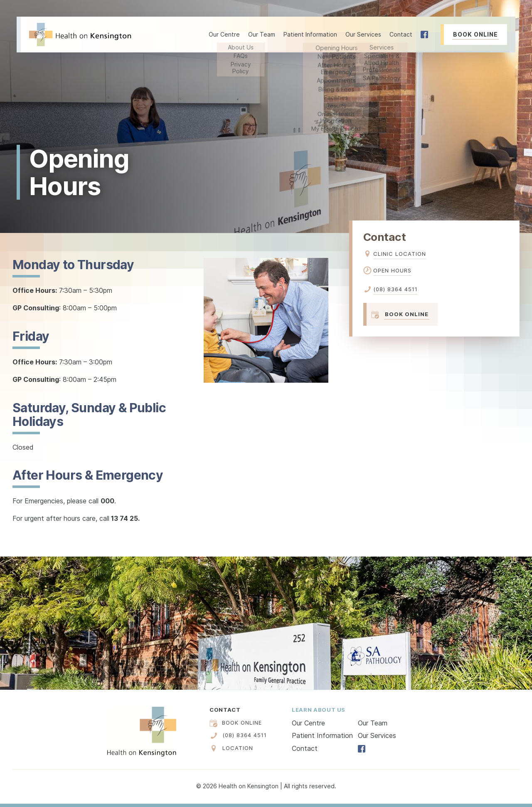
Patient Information (322, 735)
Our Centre (308, 723)
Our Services (377, 735)
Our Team (262, 34)
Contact (401, 34)
